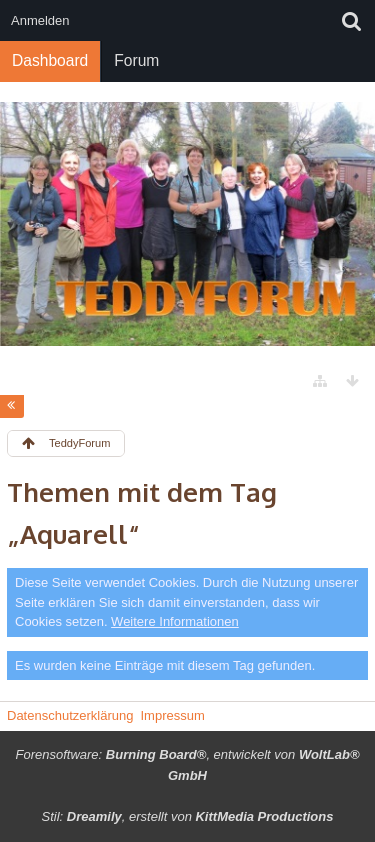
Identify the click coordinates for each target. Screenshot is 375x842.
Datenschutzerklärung (70, 715)
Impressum (172, 715)
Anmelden (40, 20)
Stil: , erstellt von (188, 816)
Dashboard (50, 60)
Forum (136, 60)
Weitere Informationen (175, 621)
